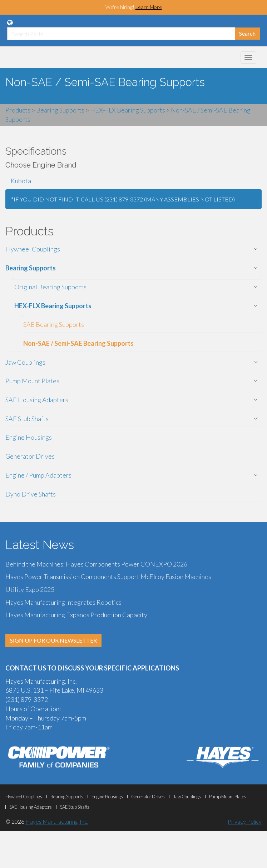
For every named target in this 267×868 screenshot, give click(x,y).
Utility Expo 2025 (30, 589)
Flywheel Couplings (33, 249)
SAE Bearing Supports (54, 324)
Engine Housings (29, 437)
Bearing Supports (31, 268)
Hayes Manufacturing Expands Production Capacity (76, 615)
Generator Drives (30, 456)
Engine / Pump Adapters (38, 475)
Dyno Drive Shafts (31, 494)
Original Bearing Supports (50, 287)
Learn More (149, 7)
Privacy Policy (245, 821)
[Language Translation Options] (10, 23)
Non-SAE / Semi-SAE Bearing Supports (78, 343)
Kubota (21, 181)
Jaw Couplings (25, 362)
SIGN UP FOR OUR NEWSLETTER (53, 640)
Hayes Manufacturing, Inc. (57, 821)
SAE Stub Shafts (27, 419)
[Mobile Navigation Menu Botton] (248, 58)
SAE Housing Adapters (37, 400)
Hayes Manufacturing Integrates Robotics (63, 602)
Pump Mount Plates (32, 381)
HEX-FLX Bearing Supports (53, 306)
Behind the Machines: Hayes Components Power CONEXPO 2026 (96, 564)
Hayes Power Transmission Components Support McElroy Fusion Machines (108, 577)
